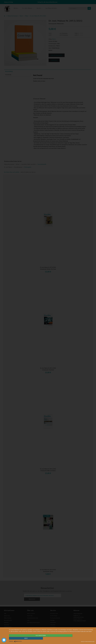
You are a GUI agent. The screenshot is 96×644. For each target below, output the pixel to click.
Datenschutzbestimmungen (90, 642)
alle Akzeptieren (39, 639)
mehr (82, 639)
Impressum (83, 642)
